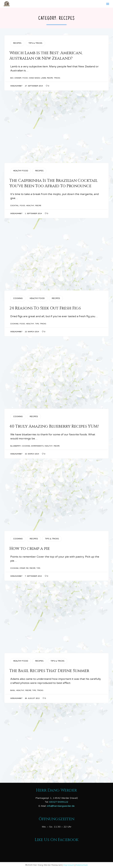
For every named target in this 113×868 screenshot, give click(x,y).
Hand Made (34, 78)
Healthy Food (21, 171)
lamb (43, 78)
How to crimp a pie (30, 549)
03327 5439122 (59, 802)
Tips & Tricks (35, 43)
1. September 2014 (33, 214)
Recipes (17, 43)
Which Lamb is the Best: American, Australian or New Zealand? (46, 56)
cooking (14, 324)
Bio (12, 78)
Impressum (69, 865)
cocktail (15, 206)
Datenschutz (82, 865)
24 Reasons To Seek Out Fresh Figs (45, 308)
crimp (22, 568)
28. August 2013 (32, 698)
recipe (50, 78)
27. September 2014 (34, 86)
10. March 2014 (32, 454)
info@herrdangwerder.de (61, 806)
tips (37, 324)
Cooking (18, 298)
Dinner (18, 78)
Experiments (37, 446)
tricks (57, 78)
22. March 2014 (32, 332)
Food (25, 78)
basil (13, 690)
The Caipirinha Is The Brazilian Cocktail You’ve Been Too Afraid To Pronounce (54, 183)
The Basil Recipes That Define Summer (49, 671)
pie (27, 568)
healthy (30, 206)
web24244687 (16, 86)
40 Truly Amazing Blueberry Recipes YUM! (54, 426)
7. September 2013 (33, 576)
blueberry (16, 446)
